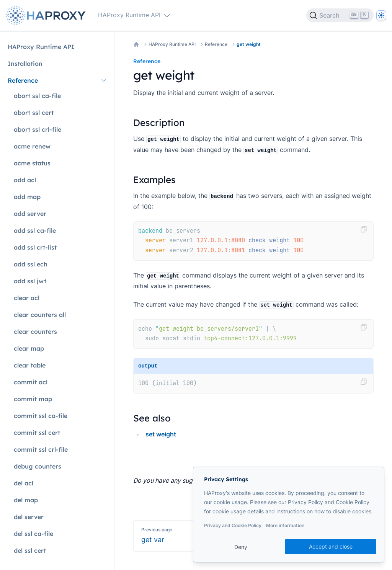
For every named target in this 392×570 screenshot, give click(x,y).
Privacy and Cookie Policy (233, 525)
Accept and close (331, 546)
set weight (161, 434)
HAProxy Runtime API (172, 44)
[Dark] (381, 15)
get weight (249, 44)
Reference (216, 44)
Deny (241, 547)
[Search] (340, 15)
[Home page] (47, 16)
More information (285, 525)
